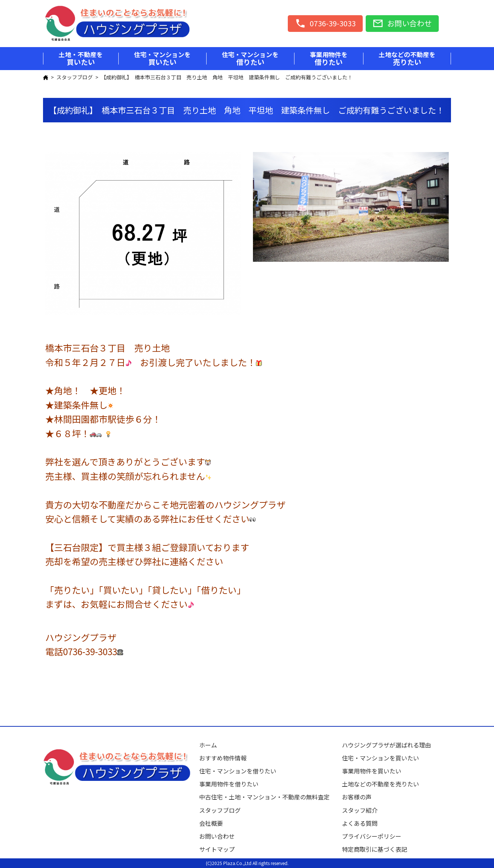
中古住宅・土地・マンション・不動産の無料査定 (267, 797)
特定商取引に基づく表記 (375, 849)
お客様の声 (357, 797)
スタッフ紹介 (360, 810)
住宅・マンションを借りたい (238, 771)
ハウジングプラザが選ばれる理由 (386, 745)
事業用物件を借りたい (229, 784)
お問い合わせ (217, 836)
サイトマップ (217, 849)
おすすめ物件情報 (223, 758)
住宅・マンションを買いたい (381, 758)
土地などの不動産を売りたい (381, 784)
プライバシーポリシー (372, 836)
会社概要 (211, 823)
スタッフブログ (75, 77)
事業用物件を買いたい (372, 771)
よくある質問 (360, 823)
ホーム (208, 745)
